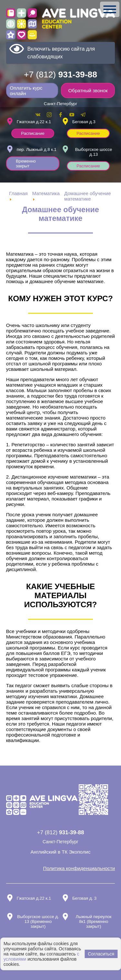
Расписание (33, 133)
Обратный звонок (88, 90)
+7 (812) (60, 74)
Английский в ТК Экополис (61, 852)
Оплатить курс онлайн (26, 91)
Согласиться (101, 954)
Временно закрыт (26, 163)
